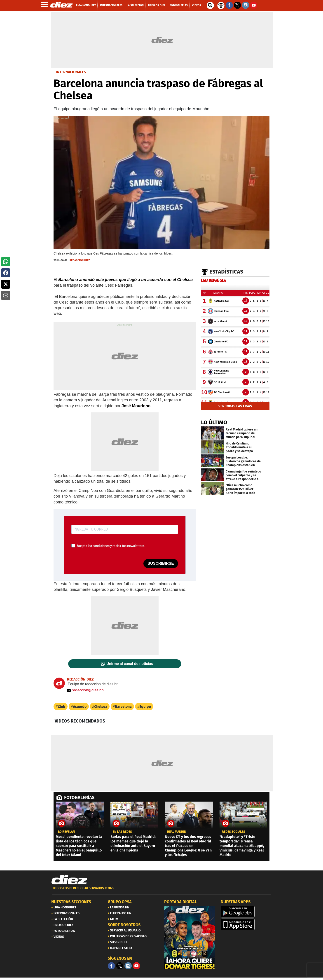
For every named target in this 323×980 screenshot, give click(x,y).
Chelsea (101, 707)
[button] (6, 262)
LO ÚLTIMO (214, 422)
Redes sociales (233, 832)
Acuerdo (80, 707)
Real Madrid (177, 832)
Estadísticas (226, 272)
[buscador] (210, 5)
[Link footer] (69, 880)
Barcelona (123, 707)
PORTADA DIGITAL (180, 902)
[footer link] (161, 891)
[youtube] (136, 966)
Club (62, 707)
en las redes (122, 832)
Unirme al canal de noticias (130, 664)
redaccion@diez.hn (85, 690)
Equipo (145, 707)
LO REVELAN (66, 832)
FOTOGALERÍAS (79, 798)
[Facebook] (111, 966)
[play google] (246, 912)
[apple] (246, 924)
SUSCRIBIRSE (161, 563)
